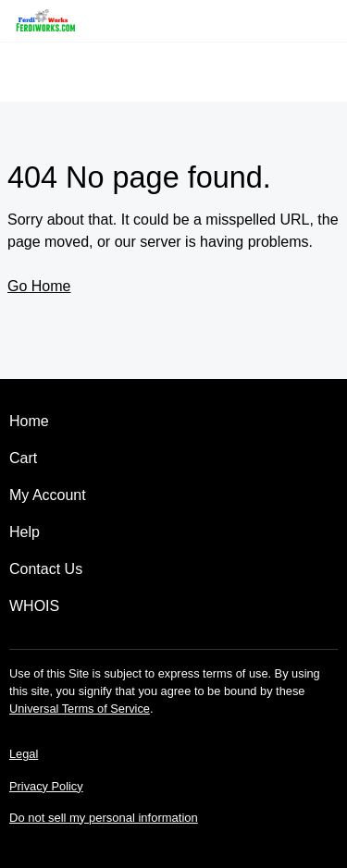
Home (29, 421)
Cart (23, 458)
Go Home (39, 286)
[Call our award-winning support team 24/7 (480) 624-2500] (303, 21)
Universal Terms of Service (80, 709)
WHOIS (34, 606)
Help (25, 532)
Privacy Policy (46, 786)
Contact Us (46, 569)
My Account (48, 495)
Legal (24, 754)
